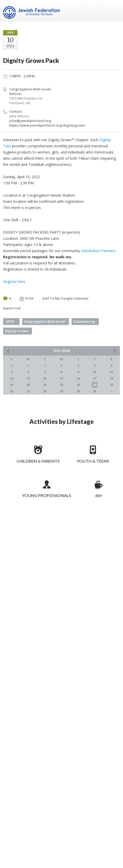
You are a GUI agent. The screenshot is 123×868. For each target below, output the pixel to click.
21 (45, 385)
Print (27, 299)
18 (111, 378)
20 (28, 385)
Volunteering (84, 321)
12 (12, 378)
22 (61, 385)
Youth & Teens (93, 461)
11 (111, 372)
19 (12, 385)
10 (95, 372)
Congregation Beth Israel (45, 321)
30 (78, 391)
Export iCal (12, 308)
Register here (14, 282)
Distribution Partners (98, 251)
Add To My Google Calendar (65, 298)
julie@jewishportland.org (30, 121)
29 (61, 391)
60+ (99, 495)
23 (78, 385)
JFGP (10, 321)
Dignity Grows (16, 331)
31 (95, 391)
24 (95, 385)
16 (78, 378)
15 (61, 378)
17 (95, 378)
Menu (114, 11)
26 (12, 391)
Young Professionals (47, 495)
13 (28, 378)
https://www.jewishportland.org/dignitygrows (47, 125)
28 (45, 391)
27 (28, 391)
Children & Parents (38, 461)
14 (45, 378)
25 (111, 385)
